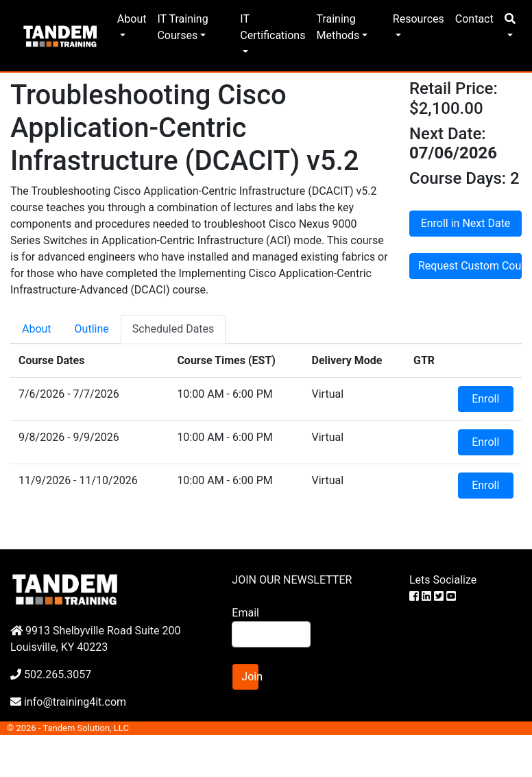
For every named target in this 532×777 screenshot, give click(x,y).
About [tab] (37, 329)
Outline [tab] (92, 329)
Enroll (485, 399)
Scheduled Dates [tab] (173, 329)
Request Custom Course (470, 266)
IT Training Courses (182, 27)
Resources (419, 19)
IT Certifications (273, 27)
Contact (474, 19)
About (132, 19)
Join (250, 677)
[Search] (271, 634)
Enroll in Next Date (466, 223)
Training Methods (338, 27)
